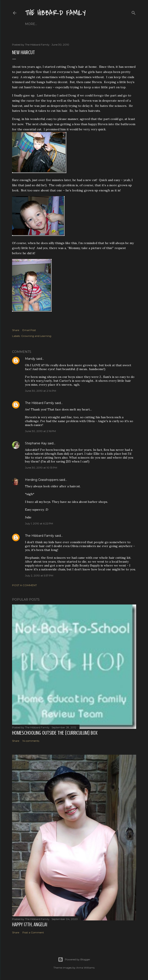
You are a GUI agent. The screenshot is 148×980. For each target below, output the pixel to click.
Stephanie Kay (36, 443)
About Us (46, 24)
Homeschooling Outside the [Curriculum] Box (55, 733)
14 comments (31, 741)
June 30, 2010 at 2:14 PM (41, 391)
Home (30, 24)
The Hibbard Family (55, 13)
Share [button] (16, 330)
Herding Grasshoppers (42, 480)
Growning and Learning (36, 336)
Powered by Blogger (74, 959)
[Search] (134, 12)
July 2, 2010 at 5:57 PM (39, 575)
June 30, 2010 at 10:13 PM (41, 468)
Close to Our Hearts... (76, 24)
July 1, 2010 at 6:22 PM (39, 523)
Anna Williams (85, 968)
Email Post (29, 330)
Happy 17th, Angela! (30, 925)
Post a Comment (24, 585)
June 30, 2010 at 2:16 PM (40, 431)
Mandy (30, 359)
